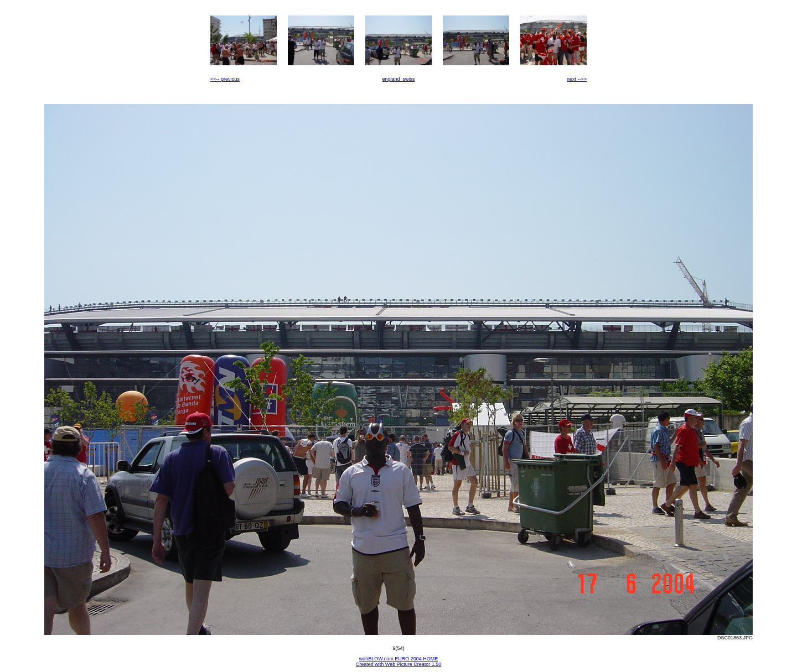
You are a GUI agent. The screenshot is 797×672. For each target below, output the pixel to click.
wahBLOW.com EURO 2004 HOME (399, 659)
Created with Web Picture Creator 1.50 (398, 664)
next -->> (577, 79)
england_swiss (398, 79)
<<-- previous (225, 79)
